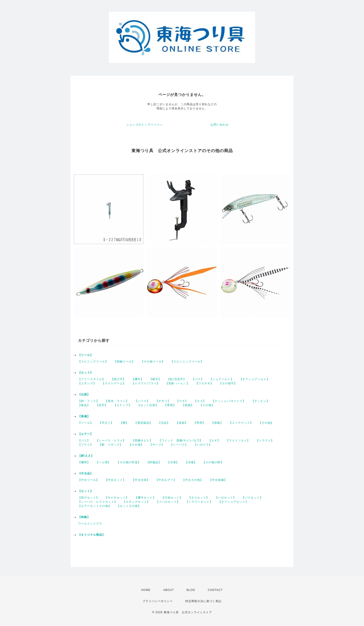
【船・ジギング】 (111, 445)
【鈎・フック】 (89, 401)
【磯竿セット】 (145, 498)
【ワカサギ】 (204, 383)
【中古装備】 (218, 480)
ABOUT (169, 590)
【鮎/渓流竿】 (176, 379)
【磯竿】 (138, 379)
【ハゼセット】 (226, 498)
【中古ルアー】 (166, 480)
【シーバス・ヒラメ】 (111, 440)
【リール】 (86, 355)
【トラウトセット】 (199, 502)
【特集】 (84, 517)
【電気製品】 (143, 423)
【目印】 (102, 405)
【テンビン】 (260, 401)
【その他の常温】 (129, 462)
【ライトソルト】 (238, 440)
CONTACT (215, 590)
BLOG (191, 590)
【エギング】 (87, 383)
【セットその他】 (129, 506)
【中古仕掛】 (141, 480)
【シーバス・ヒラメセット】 (98, 502)
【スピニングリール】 (93, 362)
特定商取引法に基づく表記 (203, 601)
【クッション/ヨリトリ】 (229, 401)
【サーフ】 (157, 445)
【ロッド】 (86, 373)
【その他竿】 (228, 383)
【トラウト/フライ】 (146, 383)
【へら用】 (103, 462)
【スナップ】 (123, 405)
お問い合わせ (220, 125)
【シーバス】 (179, 445)
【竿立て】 (106, 423)
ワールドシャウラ (90, 524)
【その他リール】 (153, 362)
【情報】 (217, 423)
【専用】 (170, 405)
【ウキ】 (182, 401)
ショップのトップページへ (144, 125)
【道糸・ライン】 (117, 401)
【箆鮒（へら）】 (177, 383)
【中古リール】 (89, 480)
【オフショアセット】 (233, 502)
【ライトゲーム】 (114, 383)
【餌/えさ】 (86, 456)
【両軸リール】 (124, 362)
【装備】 (84, 416)
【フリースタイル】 (92, 379)
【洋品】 (164, 423)
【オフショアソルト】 (254, 379)
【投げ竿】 (118, 379)
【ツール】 (86, 423)
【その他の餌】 (213, 462)
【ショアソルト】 (221, 379)
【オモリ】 (163, 401)
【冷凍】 (173, 462)
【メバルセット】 (168, 502)
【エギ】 (214, 440)
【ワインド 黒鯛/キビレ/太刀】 (180, 440)
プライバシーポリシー (158, 601)
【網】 (124, 423)
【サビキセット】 (117, 498)
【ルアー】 (86, 434)
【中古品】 (86, 473)
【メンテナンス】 (241, 423)
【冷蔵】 (191, 462)
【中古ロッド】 (115, 480)
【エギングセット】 (136, 502)
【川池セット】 (172, 498)
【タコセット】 (199, 498)
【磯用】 (84, 462)
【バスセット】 (252, 498)
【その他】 (207, 405)
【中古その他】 (193, 480)
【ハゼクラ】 (203, 445)
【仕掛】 (84, 395)
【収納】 (188, 405)
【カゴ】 (200, 401)
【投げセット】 (89, 498)
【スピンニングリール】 (187, 362)
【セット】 (86, 491)
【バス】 (198, 379)
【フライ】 (86, 445)
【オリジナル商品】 (92, 535)
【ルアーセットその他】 (95, 506)
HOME (146, 590)
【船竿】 (155, 379)
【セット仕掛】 (148, 405)
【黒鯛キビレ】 (142, 440)
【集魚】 (84, 405)
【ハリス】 (142, 401)
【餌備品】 (154, 462)
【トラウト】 (265, 440)
